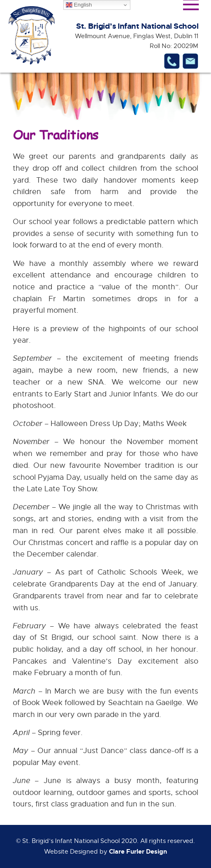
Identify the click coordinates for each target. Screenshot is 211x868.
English (79, 5)
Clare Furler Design (138, 852)
